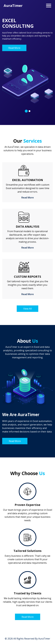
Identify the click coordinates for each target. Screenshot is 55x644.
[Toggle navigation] (49, 6)
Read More (14, 48)
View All (27, 309)
